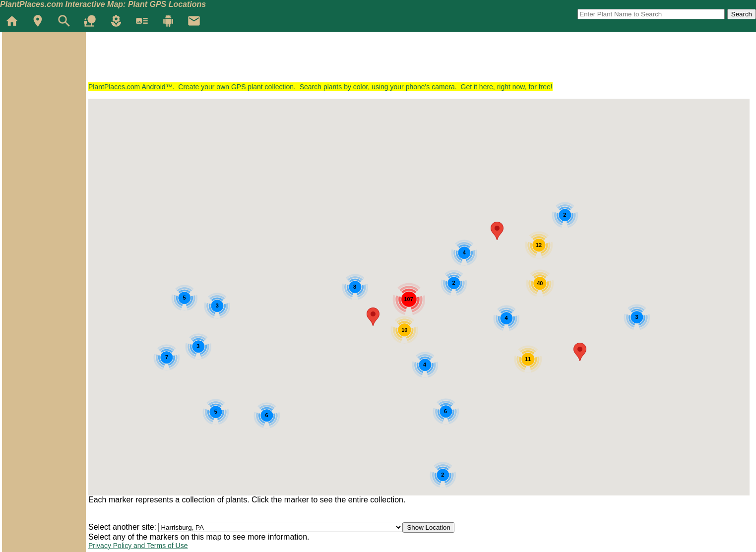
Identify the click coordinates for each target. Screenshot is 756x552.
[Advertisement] (269, 61)
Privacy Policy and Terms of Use (138, 546)
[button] (580, 352)
